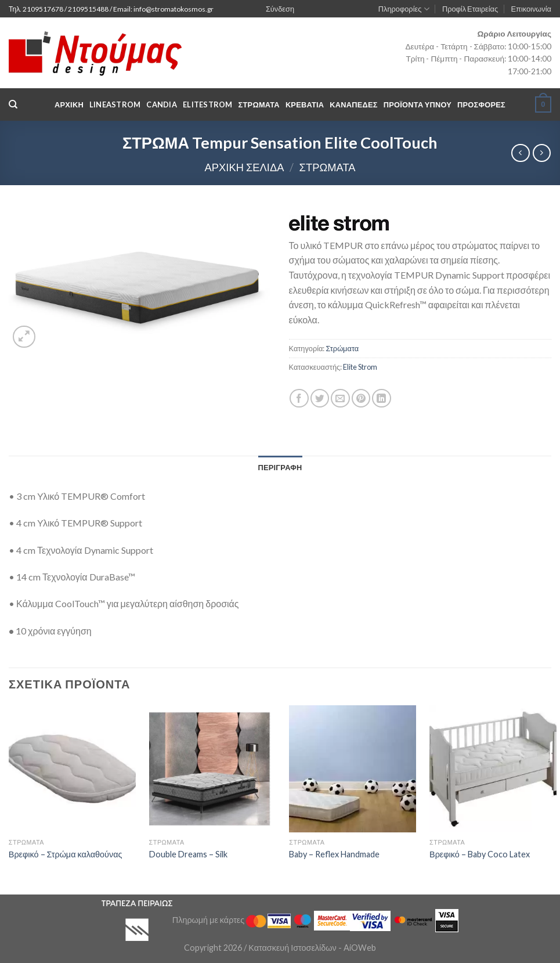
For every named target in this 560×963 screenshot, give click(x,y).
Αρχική (69, 104)
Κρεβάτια (305, 104)
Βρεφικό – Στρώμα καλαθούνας (66, 854)
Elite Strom (360, 367)
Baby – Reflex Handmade (334, 854)
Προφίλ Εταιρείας (470, 9)
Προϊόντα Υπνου (418, 104)
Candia (162, 104)
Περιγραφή (280, 467)
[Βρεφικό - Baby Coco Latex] (493, 769)
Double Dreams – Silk (188, 854)
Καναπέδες (353, 104)
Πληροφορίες (404, 9)
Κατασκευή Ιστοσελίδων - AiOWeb (312, 948)
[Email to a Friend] (340, 398)
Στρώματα (328, 167)
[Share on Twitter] (320, 398)
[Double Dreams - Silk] (213, 769)
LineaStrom (115, 104)
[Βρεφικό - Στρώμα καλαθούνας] (72, 769)
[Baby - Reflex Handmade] (353, 769)
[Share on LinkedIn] (382, 398)
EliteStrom (208, 104)
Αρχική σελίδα (244, 167)
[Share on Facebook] (299, 398)
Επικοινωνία (531, 9)
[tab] (280, 467)
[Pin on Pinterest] (361, 398)
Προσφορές (481, 104)
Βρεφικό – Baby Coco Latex (480, 854)
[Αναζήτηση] (13, 104)
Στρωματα (259, 104)
